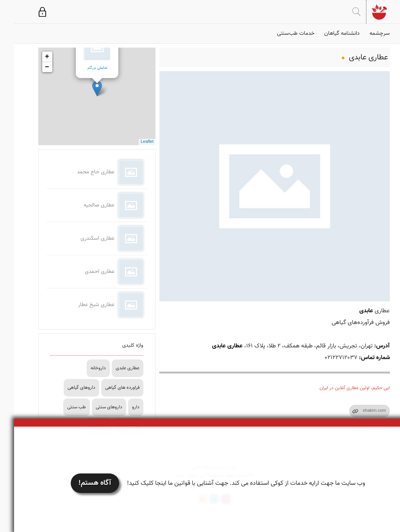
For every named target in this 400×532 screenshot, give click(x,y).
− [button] (33, 67)
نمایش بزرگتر (83, 68)
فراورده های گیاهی (108, 388)
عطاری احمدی (86, 272)
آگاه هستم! (81, 483)
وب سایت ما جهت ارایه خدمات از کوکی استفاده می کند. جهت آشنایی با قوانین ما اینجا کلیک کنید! (232, 483)
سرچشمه (366, 34)
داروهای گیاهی (67, 388)
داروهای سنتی (95, 407)
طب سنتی (62, 407)
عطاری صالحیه (85, 205)
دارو (122, 407)
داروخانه (84, 368)
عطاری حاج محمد (82, 172)
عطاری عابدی (113, 368)
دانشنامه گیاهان (328, 34)
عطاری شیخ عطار (82, 305)
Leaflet (133, 142)
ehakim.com (360, 411)
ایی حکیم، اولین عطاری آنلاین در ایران (341, 388)
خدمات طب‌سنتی (282, 34)
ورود (28, 12)
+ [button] (33, 57)
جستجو (342, 12)
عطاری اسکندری (83, 238)
